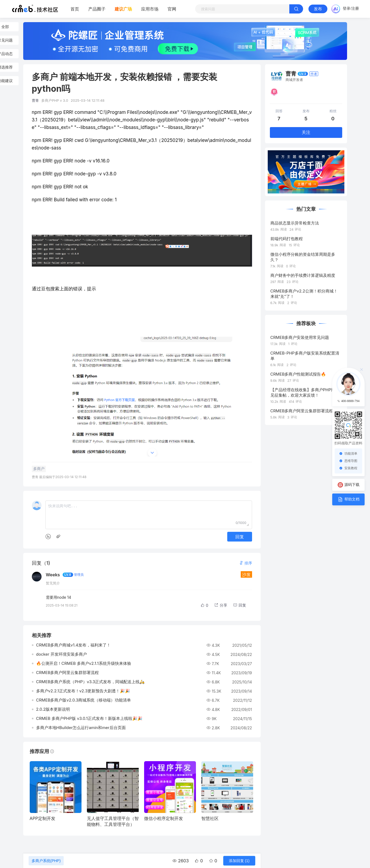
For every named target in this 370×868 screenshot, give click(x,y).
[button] (246, 563)
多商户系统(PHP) (46, 861)
